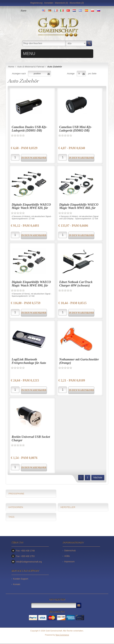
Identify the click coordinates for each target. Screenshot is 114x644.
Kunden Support (21, 579)
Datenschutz (70, 551)
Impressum (69, 562)
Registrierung (36, 3)
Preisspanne (16, 494)
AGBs (67, 556)
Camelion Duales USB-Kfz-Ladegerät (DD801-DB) (29, 129)
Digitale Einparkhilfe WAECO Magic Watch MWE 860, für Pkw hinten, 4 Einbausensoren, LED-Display (79, 210)
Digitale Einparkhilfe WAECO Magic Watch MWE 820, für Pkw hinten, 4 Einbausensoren (31, 208)
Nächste (98, 477)
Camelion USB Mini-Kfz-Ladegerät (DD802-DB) (76, 129)
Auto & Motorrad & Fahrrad (31, 67)
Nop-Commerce (62, 635)
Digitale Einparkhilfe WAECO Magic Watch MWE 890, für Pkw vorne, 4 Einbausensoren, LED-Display (31, 287)
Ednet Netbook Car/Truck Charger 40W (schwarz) (76, 284)
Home (11, 67)
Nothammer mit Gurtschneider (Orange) (79, 361)
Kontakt (17, 584)
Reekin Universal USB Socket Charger (31, 439)
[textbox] (44, 43)
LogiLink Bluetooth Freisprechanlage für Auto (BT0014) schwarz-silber (29, 363)
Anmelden (49, 3)
